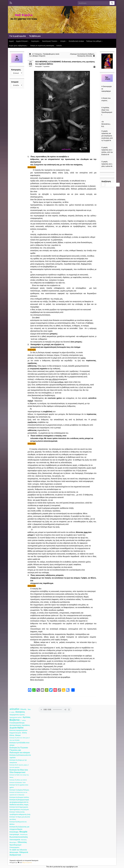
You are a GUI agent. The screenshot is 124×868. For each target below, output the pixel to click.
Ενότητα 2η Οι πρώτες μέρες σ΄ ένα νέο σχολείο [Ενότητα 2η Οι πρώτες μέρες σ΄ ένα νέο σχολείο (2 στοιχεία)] (19, 766)
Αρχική (11, 41)
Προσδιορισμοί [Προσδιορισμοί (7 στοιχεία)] (15, 845)
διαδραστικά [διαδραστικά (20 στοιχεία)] (15, 855)
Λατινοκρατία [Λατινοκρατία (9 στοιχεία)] (15, 839)
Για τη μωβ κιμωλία (18, 36)
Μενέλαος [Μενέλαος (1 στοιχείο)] (24, 840)
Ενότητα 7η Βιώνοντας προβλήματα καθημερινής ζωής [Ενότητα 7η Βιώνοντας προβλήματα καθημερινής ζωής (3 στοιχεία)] (20, 813)
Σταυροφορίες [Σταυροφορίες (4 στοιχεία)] (15, 847)
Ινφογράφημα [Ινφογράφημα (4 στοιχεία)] (14, 834)
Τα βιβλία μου (35, 36)
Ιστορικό (15, 82)
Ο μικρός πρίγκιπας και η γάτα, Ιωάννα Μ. (107, 164)
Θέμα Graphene (27, 862)
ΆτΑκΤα (59, 46)
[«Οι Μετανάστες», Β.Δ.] (107, 119)
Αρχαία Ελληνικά (22, 41)
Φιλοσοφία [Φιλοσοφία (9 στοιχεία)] (14, 852)
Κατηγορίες (16, 70)
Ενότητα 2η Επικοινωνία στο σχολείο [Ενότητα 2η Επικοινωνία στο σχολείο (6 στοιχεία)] (20, 756)
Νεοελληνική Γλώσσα (50, 41)
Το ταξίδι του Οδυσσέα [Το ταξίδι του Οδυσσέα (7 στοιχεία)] (18, 850)
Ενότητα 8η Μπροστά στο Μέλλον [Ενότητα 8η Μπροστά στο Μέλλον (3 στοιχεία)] (18, 823)
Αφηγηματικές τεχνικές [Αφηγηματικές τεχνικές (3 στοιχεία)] (17, 715)
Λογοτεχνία (35, 41)
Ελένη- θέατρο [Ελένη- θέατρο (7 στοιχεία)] (15, 735)
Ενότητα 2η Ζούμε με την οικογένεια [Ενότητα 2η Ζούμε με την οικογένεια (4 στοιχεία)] (18, 761)
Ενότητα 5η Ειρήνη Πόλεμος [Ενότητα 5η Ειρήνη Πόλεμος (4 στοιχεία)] (19, 790)
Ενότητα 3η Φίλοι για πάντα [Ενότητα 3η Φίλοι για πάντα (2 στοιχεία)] (18, 780)
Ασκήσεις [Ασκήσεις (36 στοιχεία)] (20, 712)
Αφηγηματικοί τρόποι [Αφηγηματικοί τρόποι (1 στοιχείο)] (16, 717)
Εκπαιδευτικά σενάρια (76, 41)
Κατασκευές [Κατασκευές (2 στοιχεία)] (24, 834)
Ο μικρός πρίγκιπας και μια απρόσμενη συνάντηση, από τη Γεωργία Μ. (107, 136)
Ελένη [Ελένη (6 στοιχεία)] (24, 733)
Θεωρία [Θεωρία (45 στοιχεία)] (23, 832)
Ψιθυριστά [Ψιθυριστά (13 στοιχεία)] (24, 852)
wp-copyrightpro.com (70, 867)
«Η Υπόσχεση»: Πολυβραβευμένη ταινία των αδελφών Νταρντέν (44, 55)
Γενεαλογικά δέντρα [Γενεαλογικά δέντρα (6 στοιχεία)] (17, 723)
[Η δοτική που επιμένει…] (107, 96)
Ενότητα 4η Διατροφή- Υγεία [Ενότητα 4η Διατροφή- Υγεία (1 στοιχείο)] (18, 782)
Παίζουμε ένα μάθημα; (94, 41)
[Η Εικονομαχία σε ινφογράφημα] (107, 84)
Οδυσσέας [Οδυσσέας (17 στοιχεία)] (22, 842)
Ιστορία (64, 41)
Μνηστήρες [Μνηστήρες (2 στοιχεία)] (13, 842)
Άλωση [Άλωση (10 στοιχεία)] (23, 709)
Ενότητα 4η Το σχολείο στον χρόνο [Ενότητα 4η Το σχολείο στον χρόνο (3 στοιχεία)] (19, 786)
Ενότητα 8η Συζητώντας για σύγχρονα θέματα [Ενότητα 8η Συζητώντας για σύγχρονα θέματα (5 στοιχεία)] (19, 828)
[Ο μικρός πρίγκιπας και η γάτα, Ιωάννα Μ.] (107, 159)
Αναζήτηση (106, 181)
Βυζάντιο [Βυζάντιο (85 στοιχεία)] (15, 720)
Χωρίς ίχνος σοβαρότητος (19, 46)
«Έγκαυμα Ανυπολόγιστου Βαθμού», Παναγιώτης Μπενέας (82, 55)
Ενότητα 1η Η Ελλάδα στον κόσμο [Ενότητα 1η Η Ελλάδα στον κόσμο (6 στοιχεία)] (20, 744)
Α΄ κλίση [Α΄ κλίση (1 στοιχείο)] (12, 712)
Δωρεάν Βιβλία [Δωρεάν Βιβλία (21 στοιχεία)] (17, 728)
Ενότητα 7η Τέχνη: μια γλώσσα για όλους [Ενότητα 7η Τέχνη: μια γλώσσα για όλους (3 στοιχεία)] (20, 818)
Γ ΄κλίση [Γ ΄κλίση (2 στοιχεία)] (23, 720)
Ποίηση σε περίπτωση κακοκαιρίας (42, 46)
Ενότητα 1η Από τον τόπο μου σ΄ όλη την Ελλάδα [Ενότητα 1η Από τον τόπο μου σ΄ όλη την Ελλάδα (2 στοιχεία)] (20, 739)
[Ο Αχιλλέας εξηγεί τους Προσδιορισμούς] (107, 105)
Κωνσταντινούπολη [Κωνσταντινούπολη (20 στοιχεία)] (19, 837)
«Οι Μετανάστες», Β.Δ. (106, 124)
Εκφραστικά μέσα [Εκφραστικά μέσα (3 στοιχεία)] (15, 733)
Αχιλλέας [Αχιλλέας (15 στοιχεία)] (27, 717)
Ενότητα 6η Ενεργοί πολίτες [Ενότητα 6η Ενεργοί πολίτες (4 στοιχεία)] (19, 797)
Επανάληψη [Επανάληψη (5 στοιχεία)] (14, 832)
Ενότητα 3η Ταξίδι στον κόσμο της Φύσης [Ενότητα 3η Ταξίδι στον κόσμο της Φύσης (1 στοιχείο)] (19, 776)
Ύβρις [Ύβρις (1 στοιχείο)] (29, 709)
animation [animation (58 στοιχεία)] (15, 709)
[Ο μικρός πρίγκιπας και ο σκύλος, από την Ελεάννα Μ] (107, 145)
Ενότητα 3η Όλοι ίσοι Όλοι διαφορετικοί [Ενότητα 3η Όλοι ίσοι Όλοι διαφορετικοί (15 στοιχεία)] (19, 771)
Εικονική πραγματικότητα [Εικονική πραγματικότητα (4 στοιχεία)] (18, 730)
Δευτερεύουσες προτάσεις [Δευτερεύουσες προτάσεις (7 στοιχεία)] (20, 725)
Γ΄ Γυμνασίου (46, 66)
